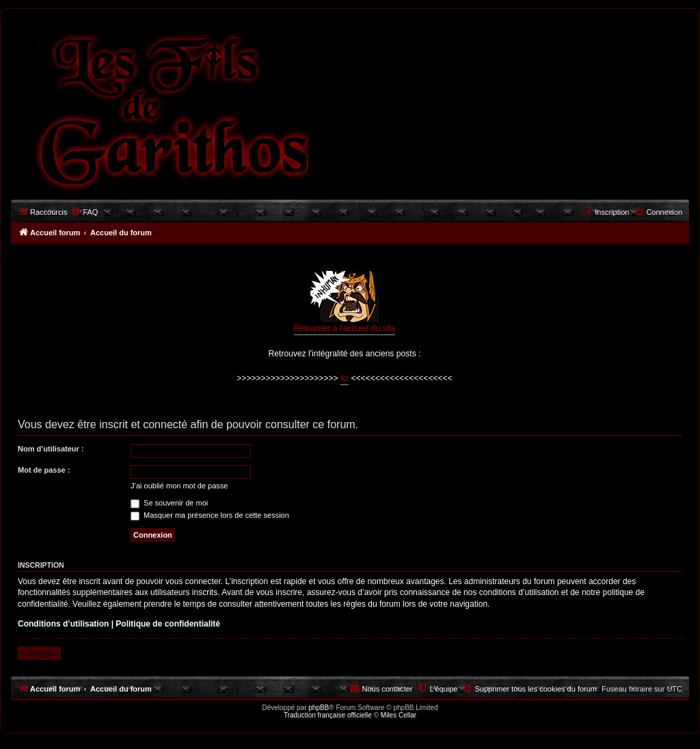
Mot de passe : (44, 470)
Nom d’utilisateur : (51, 449)
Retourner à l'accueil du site (345, 302)
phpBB (319, 708)
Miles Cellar (399, 715)
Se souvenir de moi (169, 503)
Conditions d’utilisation (63, 624)
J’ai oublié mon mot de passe (179, 486)
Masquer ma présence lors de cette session (210, 515)
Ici (345, 378)
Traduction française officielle (328, 715)
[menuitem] (84, 212)
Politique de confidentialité (168, 624)
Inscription (39, 653)
